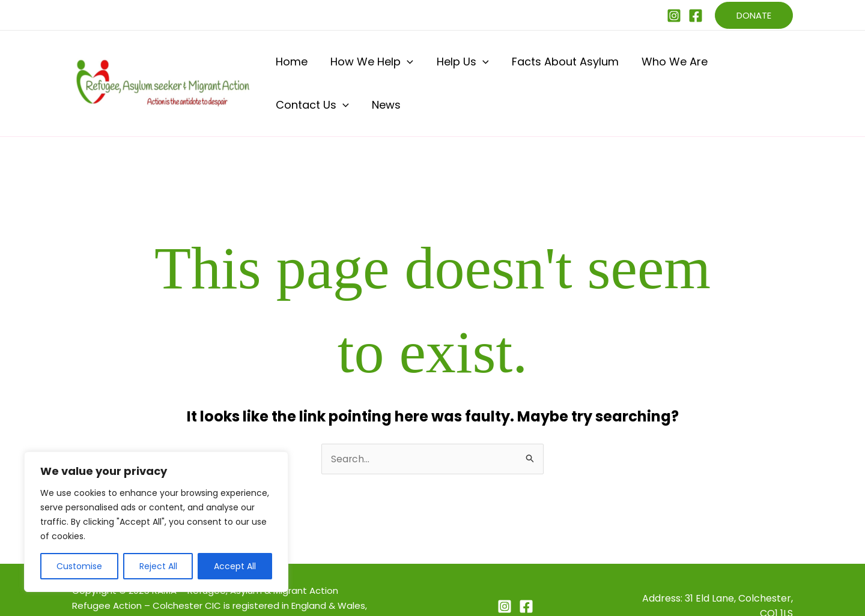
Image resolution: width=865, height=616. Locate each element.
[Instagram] (674, 16)
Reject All (158, 566)
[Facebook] (696, 16)
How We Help (359, 67)
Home (289, 67)
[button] (754, 15)
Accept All (235, 566)
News (772, 67)
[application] (394, 67)
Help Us (438, 67)
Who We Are (628, 67)
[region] (156, 522)
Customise (79, 566)
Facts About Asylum (529, 67)
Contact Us (709, 67)
